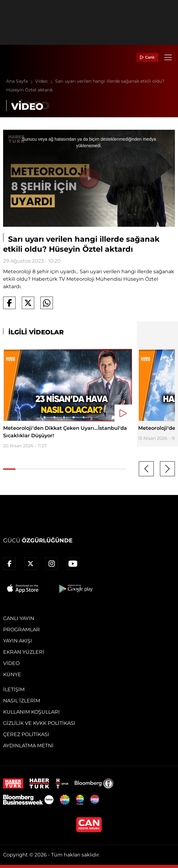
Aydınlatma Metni (28, 746)
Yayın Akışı (18, 641)
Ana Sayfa (21, 81)
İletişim (14, 689)
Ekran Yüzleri (24, 652)
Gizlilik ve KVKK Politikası (39, 723)
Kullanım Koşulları (31, 712)
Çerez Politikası (26, 734)
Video (45, 81)
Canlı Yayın (19, 618)
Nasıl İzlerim (22, 701)
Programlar (21, 630)
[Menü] (168, 57)
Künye (12, 674)
